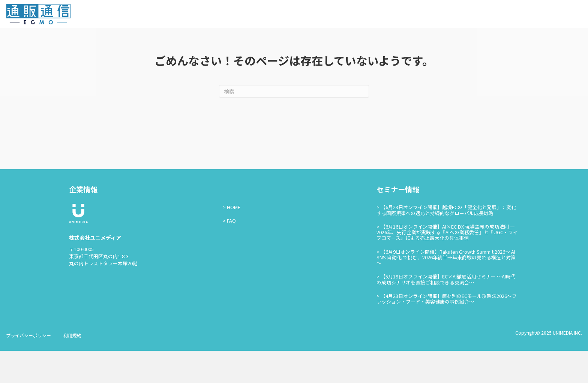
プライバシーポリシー (28, 367)
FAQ (231, 253)
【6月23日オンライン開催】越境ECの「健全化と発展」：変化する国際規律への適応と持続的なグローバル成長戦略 (446, 242)
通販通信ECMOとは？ (422, 15)
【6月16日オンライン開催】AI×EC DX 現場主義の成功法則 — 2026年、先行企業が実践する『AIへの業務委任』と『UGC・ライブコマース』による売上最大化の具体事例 (447, 264)
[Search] (294, 124)
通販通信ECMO (560, 16)
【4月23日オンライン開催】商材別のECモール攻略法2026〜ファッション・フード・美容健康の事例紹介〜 (447, 331)
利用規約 (72, 367)
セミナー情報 (471, 15)
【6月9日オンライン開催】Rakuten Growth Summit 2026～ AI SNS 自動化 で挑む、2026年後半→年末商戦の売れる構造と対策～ (446, 289)
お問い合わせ (510, 15)
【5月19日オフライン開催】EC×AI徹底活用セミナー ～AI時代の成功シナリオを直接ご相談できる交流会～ (446, 311)
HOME (234, 239)
